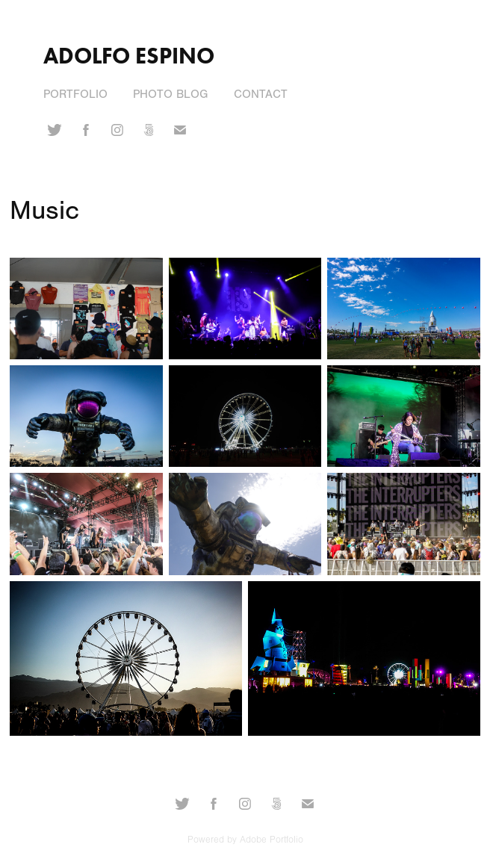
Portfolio (75, 94)
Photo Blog (170, 94)
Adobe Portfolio (272, 840)
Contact (261, 94)
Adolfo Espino (129, 56)
